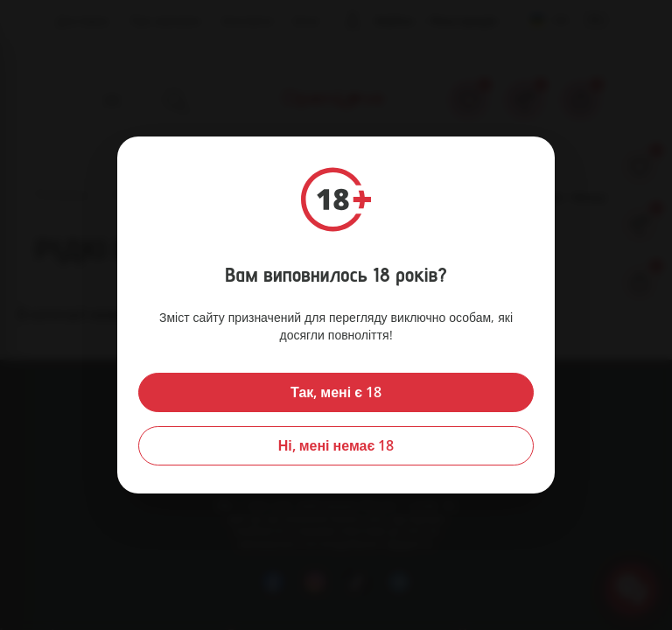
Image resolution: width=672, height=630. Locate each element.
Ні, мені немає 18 (336, 445)
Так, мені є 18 (336, 392)
